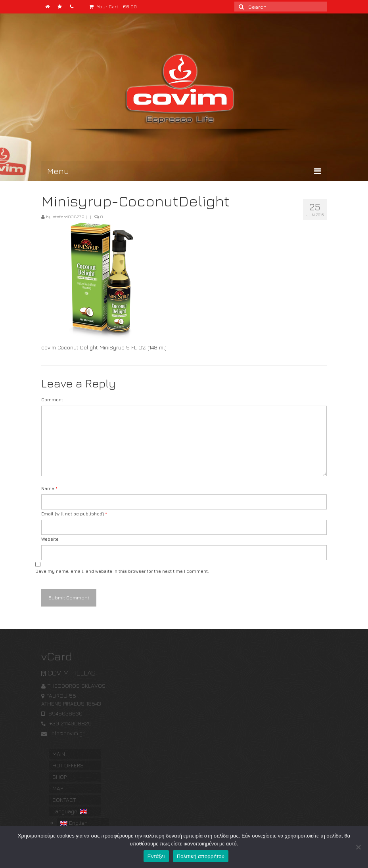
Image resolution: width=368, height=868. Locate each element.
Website (50, 539)
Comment (52, 400)
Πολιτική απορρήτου (201, 856)
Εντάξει (156, 856)
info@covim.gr (63, 733)
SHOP (59, 777)
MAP (58, 788)
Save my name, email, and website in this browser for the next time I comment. (122, 571)
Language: (70, 811)
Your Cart (113, 7)
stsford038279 (69, 217)
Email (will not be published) (74, 514)
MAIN (59, 754)
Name (49, 488)
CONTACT (64, 800)
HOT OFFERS (68, 765)
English (74, 823)
